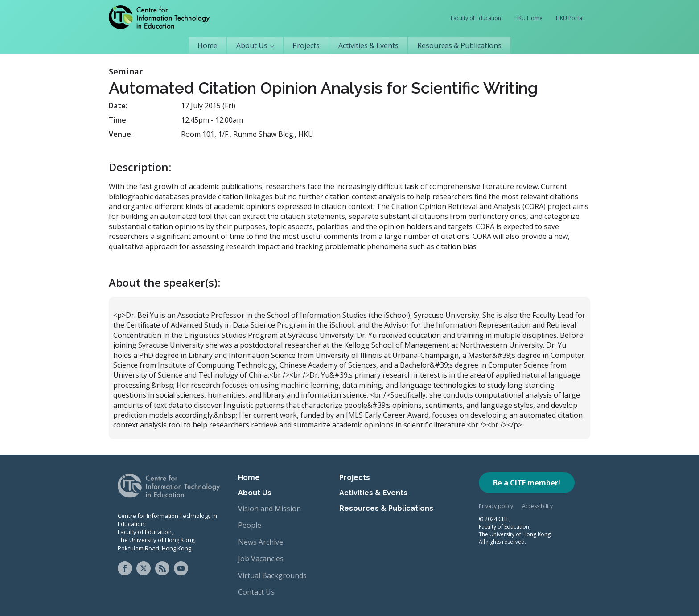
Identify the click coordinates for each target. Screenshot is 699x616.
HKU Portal (570, 18)
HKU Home (528, 18)
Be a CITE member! (527, 483)
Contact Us (256, 592)
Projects (306, 45)
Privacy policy (496, 506)
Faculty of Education (476, 18)
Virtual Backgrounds (272, 575)
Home (208, 45)
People (250, 525)
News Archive (261, 542)
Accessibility (537, 506)
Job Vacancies (261, 559)
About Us (252, 45)
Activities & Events (368, 45)
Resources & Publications (459, 45)
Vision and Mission (269, 509)
